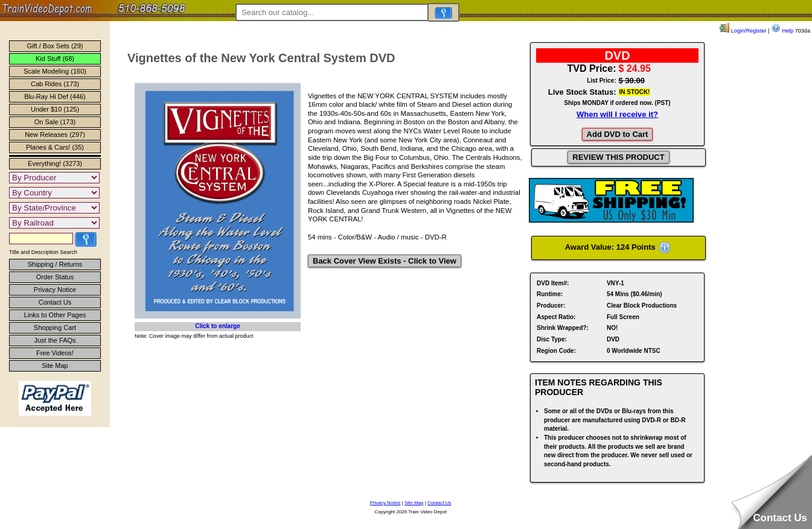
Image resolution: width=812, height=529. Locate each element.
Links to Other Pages (55, 315)
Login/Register (743, 31)
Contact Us (55, 302)
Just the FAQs (55, 340)
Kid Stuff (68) (55, 59)
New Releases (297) (55, 135)
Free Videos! (55, 353)
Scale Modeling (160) (55, 71)
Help (782, 31)
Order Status (55, 277)
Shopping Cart (55, 328)
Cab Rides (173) (55, 84)
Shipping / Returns (55, 264)
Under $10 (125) (55, 109)
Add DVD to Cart (618, 134)
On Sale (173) (55, 122)
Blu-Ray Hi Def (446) (55, 97)
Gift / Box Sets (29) (55, 46)
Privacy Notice (55, 290)
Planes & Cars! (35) (55, 147)
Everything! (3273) (55, 163)
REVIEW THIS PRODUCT (618, 157)
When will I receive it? (617, 114)
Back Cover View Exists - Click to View (385, 261)
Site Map (55, 366)
